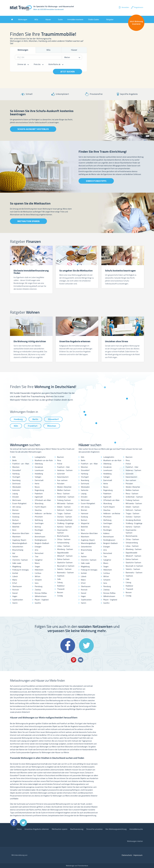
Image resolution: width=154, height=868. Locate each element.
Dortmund (16, 484)
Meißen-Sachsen (64, 490)
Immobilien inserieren (75, 19)
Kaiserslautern (63, 477)
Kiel (14, 553)
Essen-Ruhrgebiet (19, 503)
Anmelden (124, 7)
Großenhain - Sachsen (66, 497)
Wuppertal (16, 523)
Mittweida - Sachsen (65, 503)
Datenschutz (127, 855)
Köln (16, 426)
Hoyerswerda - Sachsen (63, 531)
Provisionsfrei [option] (94, 94)
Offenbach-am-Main (43, 500)
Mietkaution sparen (28, 221)
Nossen (60, 592)
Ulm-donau (17, 507)
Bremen (15, 510)
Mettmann (17, 500)
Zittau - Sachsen (64, 539)
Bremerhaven (40, 537)
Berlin (35, 419)
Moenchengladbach (20, 543)
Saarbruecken (18, 600)
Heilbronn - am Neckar (43, 513)
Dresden (16, 497)
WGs (36, 19)
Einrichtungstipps (96, 181)
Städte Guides (94, 19)
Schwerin (38, 580)
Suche (60, 19)
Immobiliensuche (136, 829)
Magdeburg (17, 567)
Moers (37, 563)
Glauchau (38, 510)
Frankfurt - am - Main (21, 464)
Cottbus (38, 573)
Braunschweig (18, 550)
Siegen (37, 567)
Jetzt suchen (67, 72)
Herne (37, 484)
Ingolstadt (39, 497)
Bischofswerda (63, 536)
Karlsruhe (16, 490)
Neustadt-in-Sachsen (66, 566)
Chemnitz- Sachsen (20, 560)
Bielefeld (16, 527)
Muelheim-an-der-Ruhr (44, 460)
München (52, 426)
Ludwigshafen (40, 457)
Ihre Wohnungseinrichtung (116, 829)
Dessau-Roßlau (41, 593)
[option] (31, 270)
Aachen (15, 557)
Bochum (16, 520)
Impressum (138, 855)
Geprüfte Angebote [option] (127, 94)
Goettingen (39, 523)
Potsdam (61, 484)
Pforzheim (39, 517)
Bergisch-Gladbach (42, 543)
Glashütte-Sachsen (65, 563)
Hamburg (18, 419)
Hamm (15, 603)
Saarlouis (61, 576)
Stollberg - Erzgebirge (65, 523)
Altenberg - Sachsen (65, 549)
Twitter (86, 646)
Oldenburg (39, 464)
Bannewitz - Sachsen (65, 573)
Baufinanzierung (77, 829)
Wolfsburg (39, 520)
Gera (37, 583)
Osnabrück (39, 467)
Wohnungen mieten (135, 841)
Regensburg (39, 490)
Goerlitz (38, 603)
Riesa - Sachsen (63, 494)
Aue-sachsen (62, 480)
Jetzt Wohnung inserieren (136, 23)
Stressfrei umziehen (94, 829)
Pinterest (74, 660)
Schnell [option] (27, 94)
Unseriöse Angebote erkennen (37, 829)
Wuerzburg (39, 503)
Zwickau (38, 590)
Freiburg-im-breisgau (21, 570)
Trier (37, 557)
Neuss (37, 487)
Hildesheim (39, 570)
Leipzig (15, 494)
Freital (60, 464)
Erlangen (38, 547)
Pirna (59, 460)
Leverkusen (39, 470)
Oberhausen (17, 586)
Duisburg (16, 517)
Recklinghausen (41, 540)
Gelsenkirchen (18, 547)
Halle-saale (17, 563)
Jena (36, 550)
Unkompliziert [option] (60, 94)
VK (81, 660)
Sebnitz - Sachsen (64, 569)
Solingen (38, 477)
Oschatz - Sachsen (65, 517)
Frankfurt (33, 426)
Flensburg (38, 586)
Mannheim (16, 537)
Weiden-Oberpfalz (64, 487)
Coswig (60, 596)
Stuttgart (16, 477)
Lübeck (15, 576)
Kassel (15, 593)
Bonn (14, 530)
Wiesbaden (17, 487)
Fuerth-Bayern (40, 507)
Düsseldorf (53, 419)
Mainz (15, 580)
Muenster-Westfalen (21, 533)
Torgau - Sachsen (64, 513)
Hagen (15, 596)
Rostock (16, 590)
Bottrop (38, 527)
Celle (59, 579)
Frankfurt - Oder (63, 467)
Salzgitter (39, 560)
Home (19, 829)
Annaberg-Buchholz (65, 520)
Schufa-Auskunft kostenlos (33, 129)
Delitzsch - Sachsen (65, 510)
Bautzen (61, 457)
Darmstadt (39, 480)
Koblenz (38, 533)
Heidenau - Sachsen (65, 470)
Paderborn (39, 494)
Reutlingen (39, 530)
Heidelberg (39, 474)
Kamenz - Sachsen (64, 527)
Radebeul (61, 586)
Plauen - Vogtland (42, 600)
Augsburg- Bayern (19, 540)
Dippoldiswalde (63, 553)
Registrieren (137, 7)
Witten (38, 576)
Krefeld (15, 573)
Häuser (48, 19)
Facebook (68, 646)
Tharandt (61, 589)
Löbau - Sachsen (64, 546)
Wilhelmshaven (41, 596)
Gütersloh (61, 474)
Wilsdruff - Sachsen (65, 556)
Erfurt (15, 583)
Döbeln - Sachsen (64, 507)
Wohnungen (23, 19)
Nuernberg (16, 480)
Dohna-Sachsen (63, 559)
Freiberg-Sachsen (64, 500)
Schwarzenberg (63, 543)
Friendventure (83, 866)
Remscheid (39, 553)
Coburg (60, 582)
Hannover (16, 513)
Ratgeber (110, 19)
